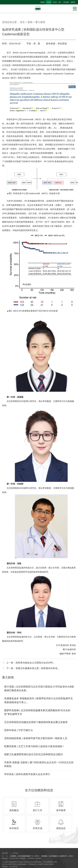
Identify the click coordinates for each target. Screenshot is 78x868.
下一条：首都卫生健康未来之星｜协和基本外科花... (33, 668)
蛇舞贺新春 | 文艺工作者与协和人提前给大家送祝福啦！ (35, 746)
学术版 (49, 2)
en (60, 2)
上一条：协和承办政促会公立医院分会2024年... (31, 663)
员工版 (55, 2)
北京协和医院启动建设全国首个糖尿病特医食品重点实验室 (36, 722)
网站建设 (5, 867)
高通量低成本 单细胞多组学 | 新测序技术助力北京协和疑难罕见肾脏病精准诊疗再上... (38, 700)
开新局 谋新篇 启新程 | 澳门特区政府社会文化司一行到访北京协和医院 (39, 764)
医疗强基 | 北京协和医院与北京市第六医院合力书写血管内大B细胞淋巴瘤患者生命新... (39, 689)
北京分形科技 (13, 867)
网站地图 (5, 853)
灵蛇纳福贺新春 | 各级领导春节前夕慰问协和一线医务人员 (36, 738)
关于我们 (15, 853)
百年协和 (66, 2)
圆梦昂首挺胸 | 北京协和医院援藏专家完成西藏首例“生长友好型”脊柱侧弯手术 (37, 712)
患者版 (43, 2)
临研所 (73, 2)
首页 (22, 22)
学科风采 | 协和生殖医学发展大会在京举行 (27, 774)
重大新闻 (40, 22)
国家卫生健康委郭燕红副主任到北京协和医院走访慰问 (33, 754)
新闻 (30, 22)
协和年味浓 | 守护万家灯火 (19, 730)
